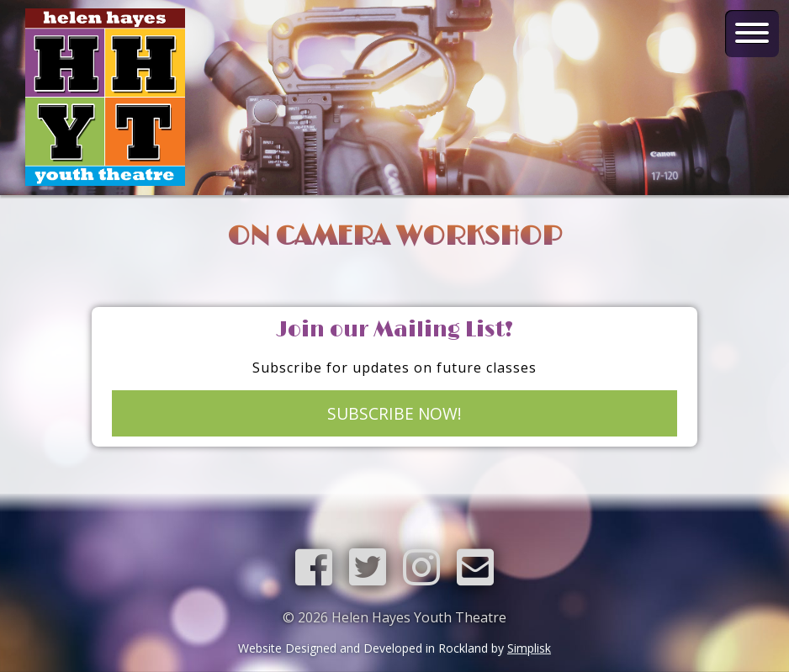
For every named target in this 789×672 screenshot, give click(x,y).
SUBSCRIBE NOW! (394, 413)
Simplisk (529, 648)
